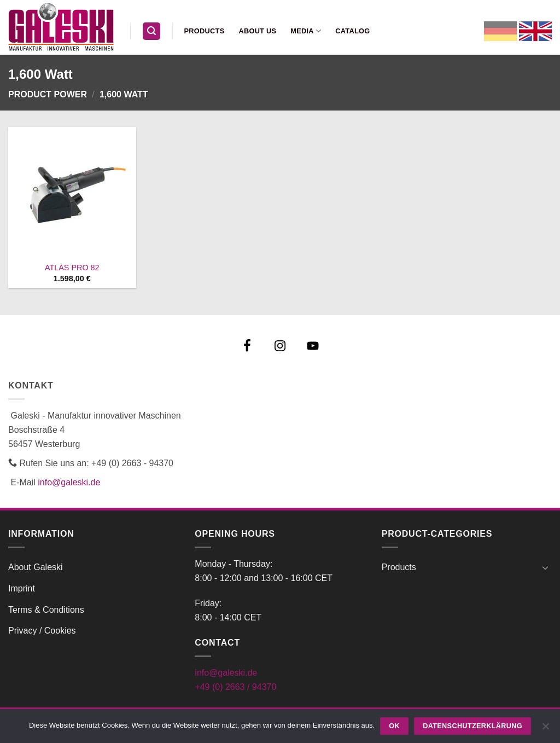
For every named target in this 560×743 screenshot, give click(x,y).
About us (257, 31)
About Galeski (36, 567)
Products (205, 31)
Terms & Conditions (46, 610)
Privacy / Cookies (42, 631)
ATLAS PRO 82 (72, 268)
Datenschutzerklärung (472, 726)
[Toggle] (545, 567)
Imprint (22, 588)
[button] (151, 31)
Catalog (352, 31)
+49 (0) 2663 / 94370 (235, 687)
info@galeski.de (69, 482)
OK (394, 726)
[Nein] (545, 729)
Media (306, 31)
